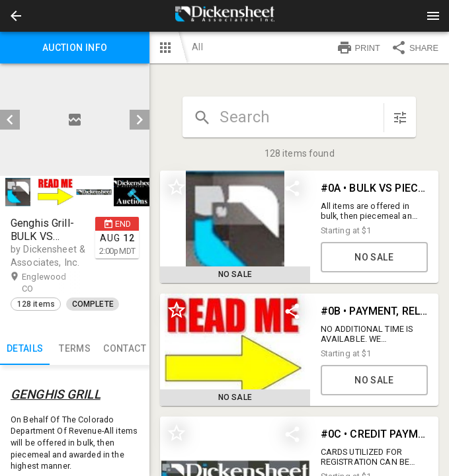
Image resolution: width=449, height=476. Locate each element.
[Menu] (433, 16)
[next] (140, 120)
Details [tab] (25, 349)
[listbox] (75, 120)
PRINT (358, 48)
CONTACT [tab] (125, 349)
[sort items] (400, 118)
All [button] (197, 47)
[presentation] (225, 16)
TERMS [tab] (74, 349)
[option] (75, 120)
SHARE (415, 48)
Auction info (75, 48)
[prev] (10, 120)
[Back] (16, 16)
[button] (16, 16)
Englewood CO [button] (44, 282)
